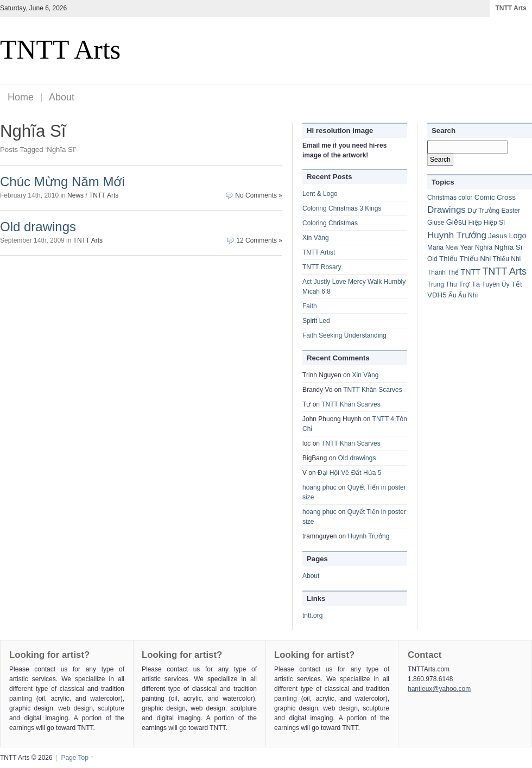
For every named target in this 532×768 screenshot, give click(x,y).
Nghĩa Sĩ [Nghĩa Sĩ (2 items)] (508, 247)
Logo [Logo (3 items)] (518, 236)
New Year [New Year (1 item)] (459, 247)
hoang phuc (319, 487)
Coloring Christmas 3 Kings (342, 208)
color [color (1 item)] (465, 198)
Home (21, 97)
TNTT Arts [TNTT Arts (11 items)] (504, 271)
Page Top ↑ (77, 758)
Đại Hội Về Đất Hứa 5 (349, 473)
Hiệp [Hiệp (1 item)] (475, 223)
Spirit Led (316, 321)
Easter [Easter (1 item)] (511, 211)
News (75, 195)
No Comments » (259, 195)
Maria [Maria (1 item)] (435, 247)
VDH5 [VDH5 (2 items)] (437, 295)
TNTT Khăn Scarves (372, 390)
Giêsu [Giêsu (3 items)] (456, 222)
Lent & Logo (320, 194)
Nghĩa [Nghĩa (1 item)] (484, 247)
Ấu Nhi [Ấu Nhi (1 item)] (468, 295)
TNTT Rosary (322, 267)
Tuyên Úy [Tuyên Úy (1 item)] (496, 284)
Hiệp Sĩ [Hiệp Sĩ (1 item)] (495, 223)
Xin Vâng (316, 238)
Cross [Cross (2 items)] (506, 197)
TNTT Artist (319, 252)
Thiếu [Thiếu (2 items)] (448, 259)
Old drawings (38, 227)
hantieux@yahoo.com (439, 689)
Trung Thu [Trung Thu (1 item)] (442, 284)
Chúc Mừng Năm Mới (62, 182)
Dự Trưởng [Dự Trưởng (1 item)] (483, 211)
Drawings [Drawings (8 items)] (446, 210)
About (62, 97)
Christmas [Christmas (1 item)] (442, 198)
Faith (310, 306)
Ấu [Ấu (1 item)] (452, 295)
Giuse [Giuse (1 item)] (436, 223)
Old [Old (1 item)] (432, 259)
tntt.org (312, 615)
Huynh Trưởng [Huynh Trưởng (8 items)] (457, 235)
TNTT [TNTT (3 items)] (471, 272)
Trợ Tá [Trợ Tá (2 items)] (469, 284)
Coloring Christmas (330, 223)
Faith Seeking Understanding (344, 335)
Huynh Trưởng (368, 536)
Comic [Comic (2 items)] (485, 197)
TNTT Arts (511, 8)
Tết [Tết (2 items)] (517, 284)
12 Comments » (259, 240)
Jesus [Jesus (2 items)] (498, 236)
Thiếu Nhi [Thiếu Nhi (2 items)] (475, 259)
